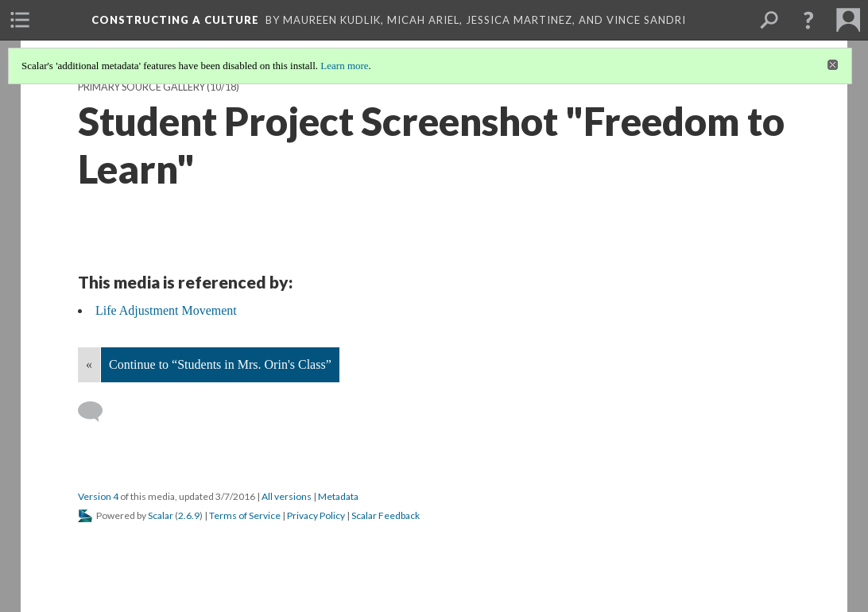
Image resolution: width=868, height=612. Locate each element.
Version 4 (98, 496)
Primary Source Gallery (141, 87)
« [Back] (89, 364)
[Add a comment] (97, 412)
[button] (808, 20)
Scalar (161, 515)
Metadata (338, 496)
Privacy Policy (316, 515)
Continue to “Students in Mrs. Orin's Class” (220, 364)
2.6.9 (189, 515)
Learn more (344, 66)
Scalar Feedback (386, 515)
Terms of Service (245, 515)
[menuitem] (20, 20)
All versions (287, 496)
